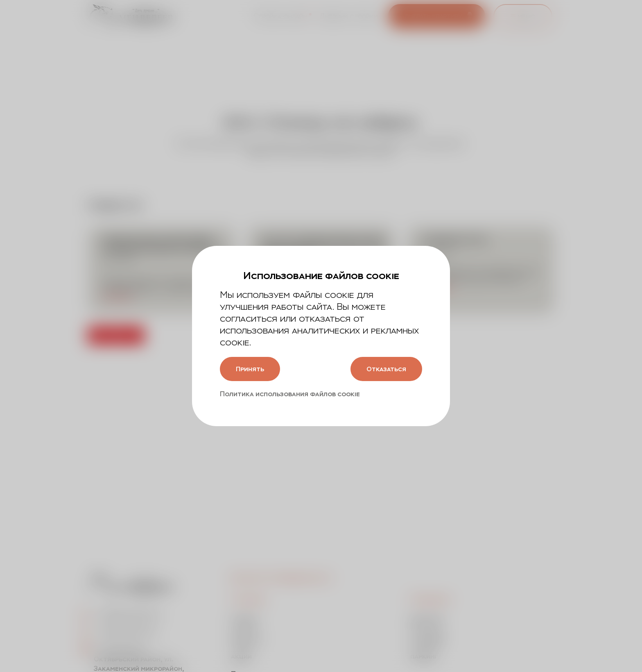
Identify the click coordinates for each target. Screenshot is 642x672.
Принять (251, 369)
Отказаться (384, 369)
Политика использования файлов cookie (290, 394)
